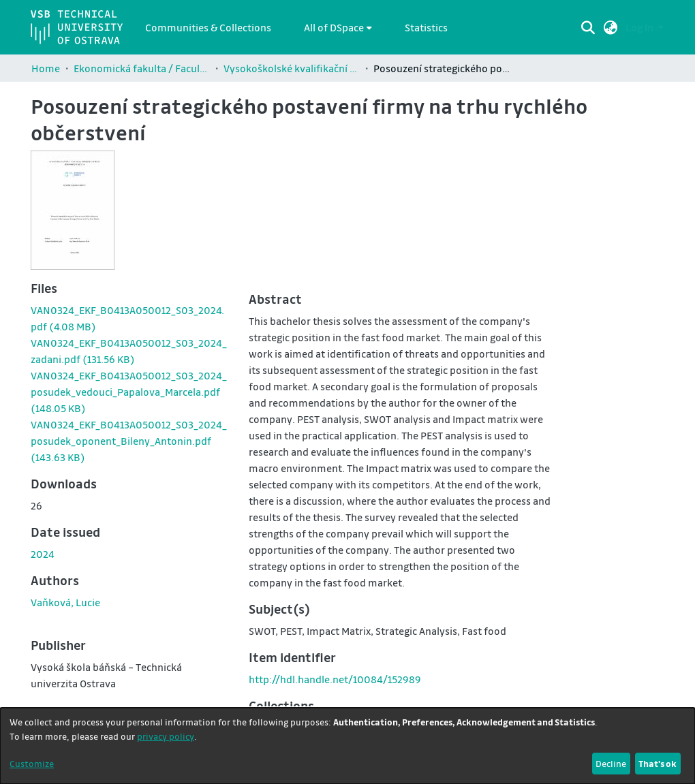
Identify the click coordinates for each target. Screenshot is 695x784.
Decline (611, 763)
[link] (129, 392)
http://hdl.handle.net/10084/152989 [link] (335, 679)
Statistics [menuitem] (426, 27)
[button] (611, 27)
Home (46, 68)
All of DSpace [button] (334, 27)
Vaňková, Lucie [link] (65, 602)
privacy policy (166, 736)
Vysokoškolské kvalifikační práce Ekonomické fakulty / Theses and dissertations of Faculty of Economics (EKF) (292, 68)
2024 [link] (43, 554)
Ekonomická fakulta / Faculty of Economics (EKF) (142, 68)
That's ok (658, 763)
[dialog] (347, 746)
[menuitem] (338, 27)
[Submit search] (588, 27)
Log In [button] (640, 27)
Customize (32, 763)
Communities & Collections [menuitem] (208, 27)
